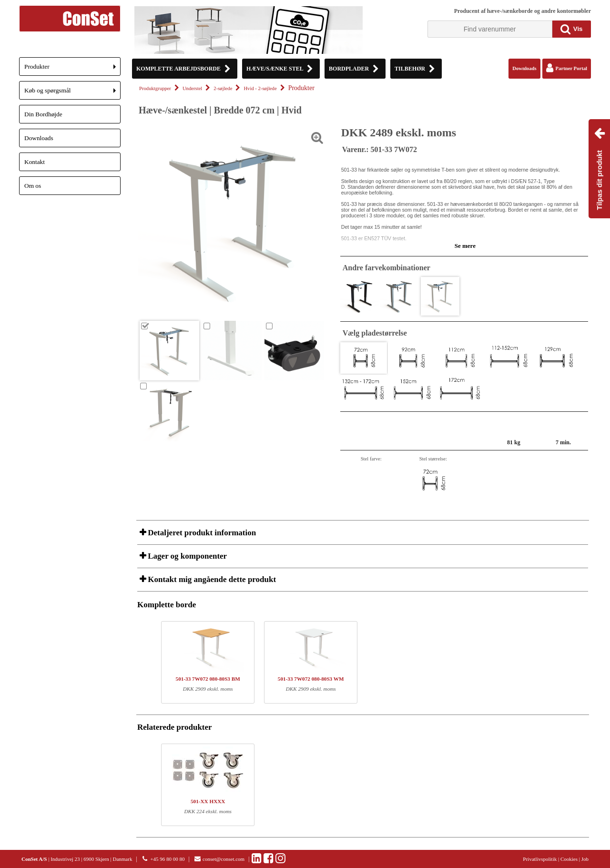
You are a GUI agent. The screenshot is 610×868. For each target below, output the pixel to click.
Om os (33, 186)
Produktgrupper (155, 88)
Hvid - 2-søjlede (260, 88)
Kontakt (35, 162)
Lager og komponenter (186, 556)
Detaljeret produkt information (201, 533)
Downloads (39, 138)
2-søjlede (223, 88)
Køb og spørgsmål (72, 93)
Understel (192, 88)
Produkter (72, 69)
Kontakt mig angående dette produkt (211, 579)
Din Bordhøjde (43, 114)
